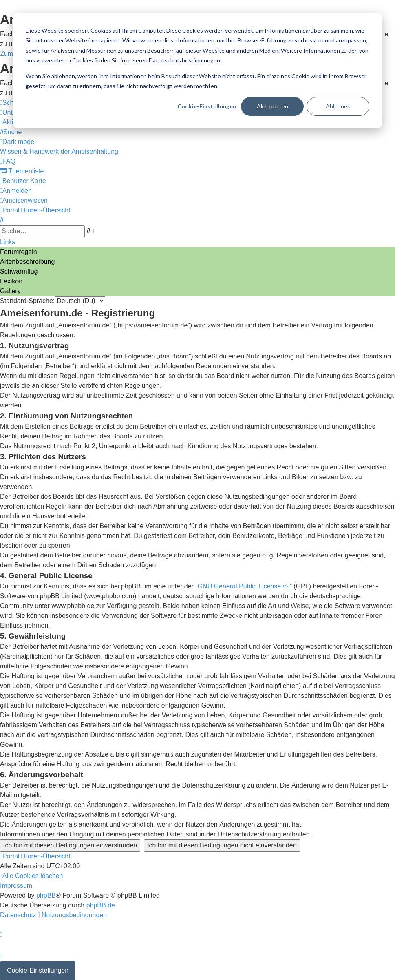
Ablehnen (338, 106)
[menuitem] (11, 132)
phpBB (46, 895)
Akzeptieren (273, 106)
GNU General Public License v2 (244, 586)
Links (8, 242)
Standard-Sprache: (27, 301)
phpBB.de (101, 905)
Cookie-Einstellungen (207, 106)
